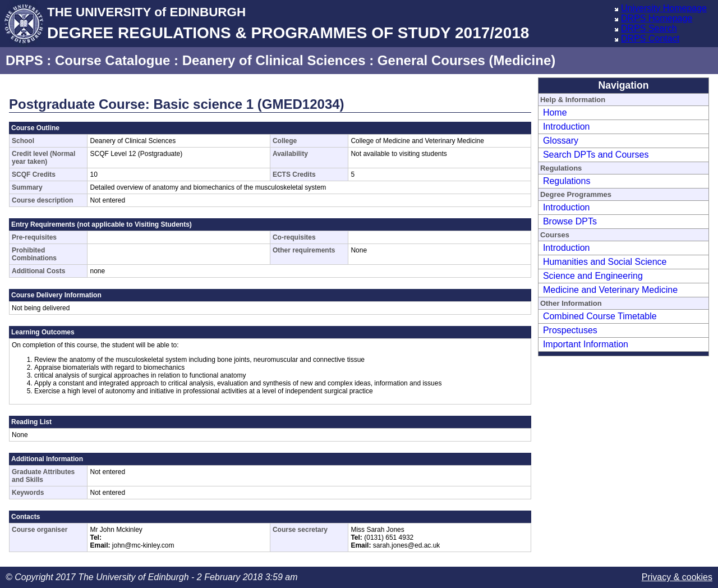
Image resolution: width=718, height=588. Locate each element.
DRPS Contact (650, 38)
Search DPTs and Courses (596, 155)
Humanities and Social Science (605, 262)
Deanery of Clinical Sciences (274, 60)
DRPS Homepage (657, 18)
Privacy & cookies (677, 577)
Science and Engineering (593, 276)
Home (555, 112)
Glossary (561, 141)
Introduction (567, 127)
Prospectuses (570, 330)
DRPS (24, 60)
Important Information (586, 344)
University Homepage (664, 8)
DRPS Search (649, 28)
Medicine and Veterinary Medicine (610, 290)
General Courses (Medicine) (466, 60)
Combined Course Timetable (600, 316)
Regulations (567, 181)
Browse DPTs (570, 221)
